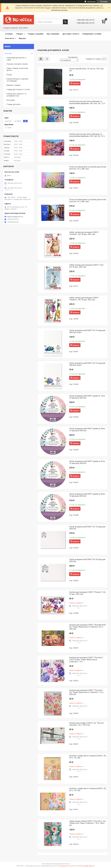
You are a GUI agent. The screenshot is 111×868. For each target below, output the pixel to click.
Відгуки (22, 38)
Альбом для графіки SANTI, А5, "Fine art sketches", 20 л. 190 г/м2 (86, 724)
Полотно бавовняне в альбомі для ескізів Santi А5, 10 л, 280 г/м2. (88, 168)
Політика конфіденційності (86, 866)
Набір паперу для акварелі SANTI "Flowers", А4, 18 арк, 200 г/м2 (84, 299)
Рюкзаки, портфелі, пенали (17, 64)
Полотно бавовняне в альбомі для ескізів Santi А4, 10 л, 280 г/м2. (88, 200)
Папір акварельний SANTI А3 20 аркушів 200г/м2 (87, 560)
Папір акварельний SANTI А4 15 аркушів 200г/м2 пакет (87, 364)
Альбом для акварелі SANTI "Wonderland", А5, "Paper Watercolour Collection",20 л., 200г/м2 (88, 627)
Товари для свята (14, 104)
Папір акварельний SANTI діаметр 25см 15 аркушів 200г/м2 (87, 462)
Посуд (9, 75)
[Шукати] (65, 22)
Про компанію (53, 34)
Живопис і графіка (14, 85)
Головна (9, 34)
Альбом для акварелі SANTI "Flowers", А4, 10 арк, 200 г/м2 (87, 593)
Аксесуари (11, 100)
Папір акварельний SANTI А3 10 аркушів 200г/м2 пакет (87, 331)
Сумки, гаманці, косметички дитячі (17, 69)
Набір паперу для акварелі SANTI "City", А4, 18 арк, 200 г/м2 (87, 266)
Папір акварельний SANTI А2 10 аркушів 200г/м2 (87, 528)
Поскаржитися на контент (66, 866)
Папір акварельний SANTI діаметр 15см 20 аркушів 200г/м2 (87, 397)
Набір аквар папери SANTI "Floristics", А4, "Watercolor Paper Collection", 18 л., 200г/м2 (87, 823)
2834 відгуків (91, 2)
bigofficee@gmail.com (15, 217)
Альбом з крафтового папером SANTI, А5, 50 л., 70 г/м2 (88, 757)
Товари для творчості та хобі (18, 89)
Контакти (9, 38)
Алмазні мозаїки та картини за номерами (17, 80)
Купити (76, 83)
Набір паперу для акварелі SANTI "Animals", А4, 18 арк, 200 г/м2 (84, 233)
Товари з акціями (35, 34)
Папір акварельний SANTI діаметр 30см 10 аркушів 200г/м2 (87, 495)
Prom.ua (67, 864)
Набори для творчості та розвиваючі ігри (17, 95)
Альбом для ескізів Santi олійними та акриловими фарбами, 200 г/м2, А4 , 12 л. (87, 102)
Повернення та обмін (92, 34)
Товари (19, 34)
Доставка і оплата (71, 34)
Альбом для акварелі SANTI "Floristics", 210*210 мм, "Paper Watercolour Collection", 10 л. (86, 660)
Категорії (8, 53)
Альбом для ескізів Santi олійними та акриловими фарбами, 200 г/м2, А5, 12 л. (87, 135)
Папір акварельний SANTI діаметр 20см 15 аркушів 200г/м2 (87, 429)
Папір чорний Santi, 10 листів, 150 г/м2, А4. (87, 70)
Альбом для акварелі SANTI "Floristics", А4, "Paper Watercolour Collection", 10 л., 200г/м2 (87, 692)
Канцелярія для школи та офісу (16, 59)
